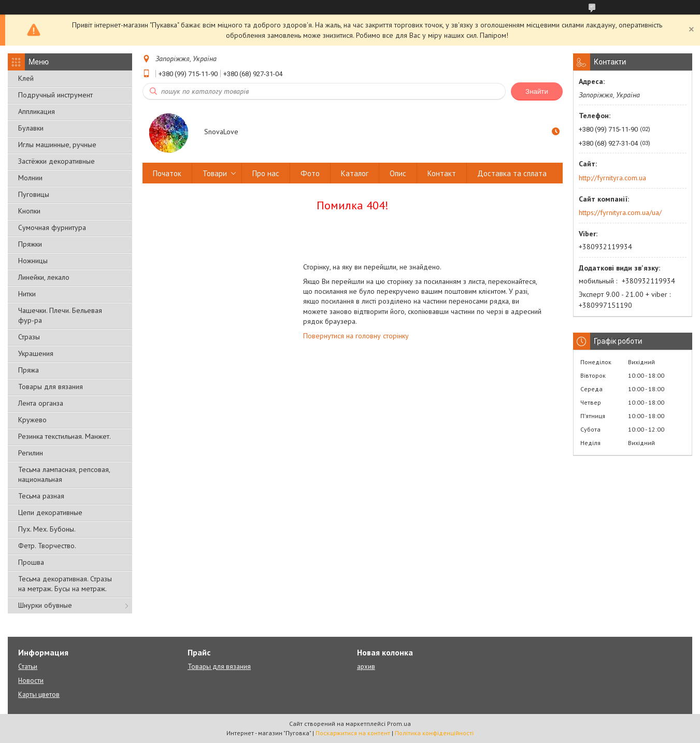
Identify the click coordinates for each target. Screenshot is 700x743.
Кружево (32, 420)
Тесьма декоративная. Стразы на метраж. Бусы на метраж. (65, 584)
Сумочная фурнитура (52, 227)
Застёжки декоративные (56, 161)
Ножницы (33, 261)
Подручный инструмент (55, 95)
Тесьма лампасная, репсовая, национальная (64, 474)
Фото (310, 173)
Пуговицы (34, 194)
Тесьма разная (41, 496)
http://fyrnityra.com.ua (612, 178)
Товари (215, 173)
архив (366, 667)
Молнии (30, 178)
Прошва (31, 562)
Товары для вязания (51, 387)
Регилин (31, 453)
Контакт (442, 173)
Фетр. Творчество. (47, 546)
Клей (26, 78)
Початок (167, 173)
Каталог (355, 173)
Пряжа (28, 370)
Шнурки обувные (45, 605)
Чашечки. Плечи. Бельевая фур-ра (60, 315)
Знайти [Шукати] (537, 91)
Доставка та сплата (512, 173)
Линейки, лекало (44, 277)
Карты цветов (39, 695)
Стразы (29, 337)
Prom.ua (399, 724)
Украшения (36, 353)
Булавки (31, 128)
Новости (31, 681)
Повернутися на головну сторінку (356, 336)
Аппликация (37, 111)
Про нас (266, 173)
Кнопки (29, 211)
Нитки (27, 294)
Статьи (28, 667)
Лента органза (41, 403)
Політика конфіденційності (434, 733)
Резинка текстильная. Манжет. (65, 436)
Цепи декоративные (50, 512)
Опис (398, 173)
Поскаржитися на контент (353, 733)
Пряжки (30, 244)
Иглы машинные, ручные (57, 145)
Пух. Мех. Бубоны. (47, 529)
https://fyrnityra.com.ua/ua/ (620, 212)
